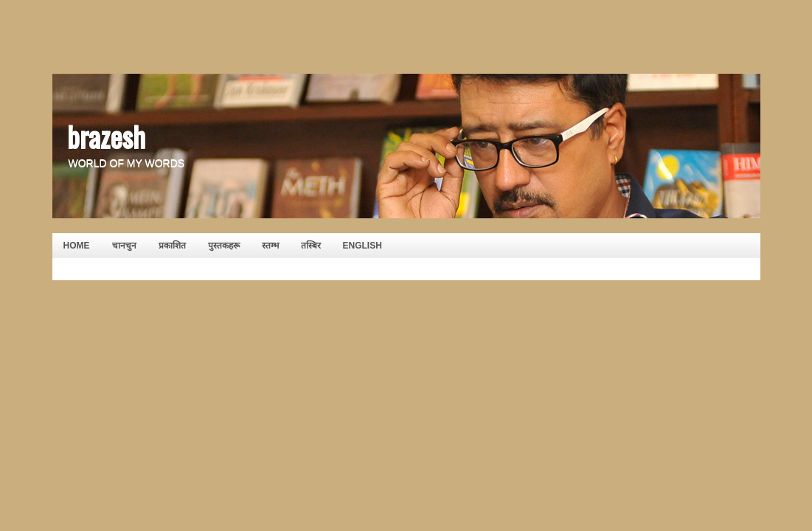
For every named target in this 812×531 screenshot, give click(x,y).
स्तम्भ (270, 246)
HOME (77, 246)
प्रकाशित (172, 246)
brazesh (106, 136)
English (362, 246)
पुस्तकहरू (224, 246)
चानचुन (124, 246)
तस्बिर (311, 246)
